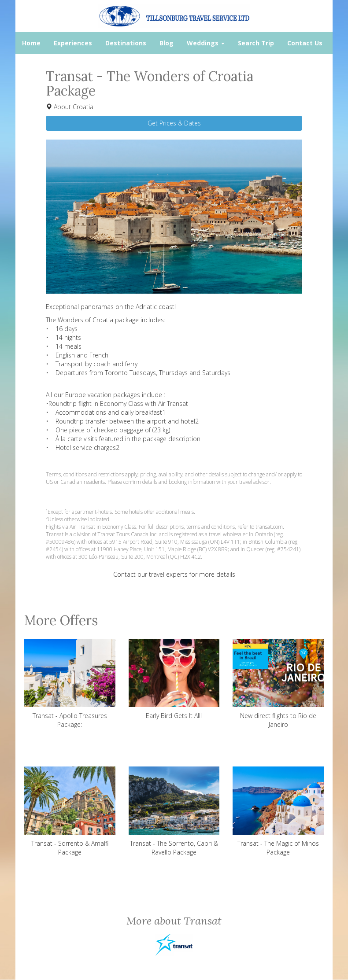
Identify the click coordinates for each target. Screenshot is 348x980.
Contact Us (305, 43)
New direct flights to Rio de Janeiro (278, 684)
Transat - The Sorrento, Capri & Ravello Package (174, 811)
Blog (167, 43)
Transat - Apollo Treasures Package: (70, 684)
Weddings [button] (206, 43)
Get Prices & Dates (174, 123)
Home (31, 43)
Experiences (73, 43)
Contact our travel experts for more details (174, 574)
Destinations (126, 43)
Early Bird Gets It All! (174, 679)
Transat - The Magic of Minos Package (278, 811)
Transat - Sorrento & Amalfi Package (70, 811)
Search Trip (256, 43)
